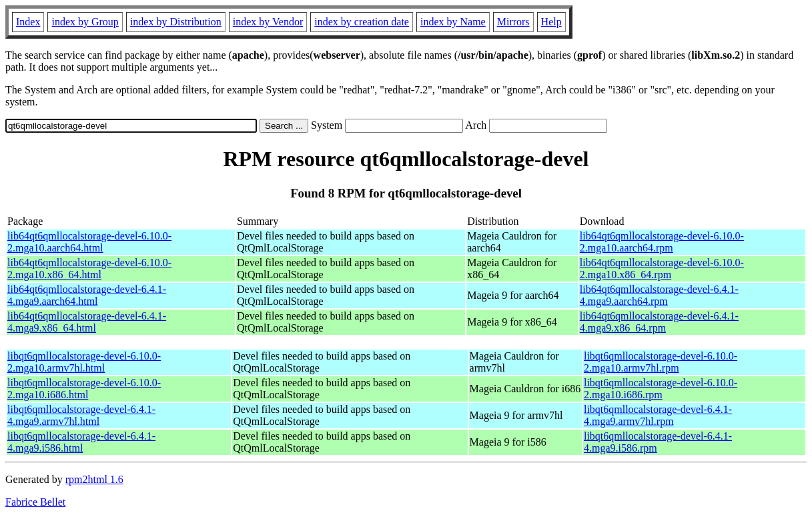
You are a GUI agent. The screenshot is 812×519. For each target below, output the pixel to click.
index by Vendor (268, 22)
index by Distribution (176, 22)
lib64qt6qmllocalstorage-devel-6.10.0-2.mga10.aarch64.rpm (662, 242)
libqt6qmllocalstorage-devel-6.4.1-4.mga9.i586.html (81, 442)
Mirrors (513, 22)
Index (28, 22)
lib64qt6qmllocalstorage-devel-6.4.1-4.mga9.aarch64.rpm (659, 295)
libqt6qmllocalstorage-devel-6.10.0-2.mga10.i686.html (84, 389)
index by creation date (362, 22)
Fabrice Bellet (35, 502)
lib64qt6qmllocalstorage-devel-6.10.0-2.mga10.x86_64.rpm (662, 269)
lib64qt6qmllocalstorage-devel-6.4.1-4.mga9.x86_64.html (87, 322)
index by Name (453, 22)
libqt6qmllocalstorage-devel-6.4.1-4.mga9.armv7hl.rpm (658, 415)
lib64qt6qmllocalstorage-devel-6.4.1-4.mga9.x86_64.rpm (659, 322)
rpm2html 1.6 (94, 479)
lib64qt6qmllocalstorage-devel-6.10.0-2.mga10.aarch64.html (89, 242)
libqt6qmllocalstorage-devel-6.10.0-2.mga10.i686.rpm (661, 389)
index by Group (85, 22)
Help (551, 22)
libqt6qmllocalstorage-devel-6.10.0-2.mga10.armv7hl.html (84, 362)
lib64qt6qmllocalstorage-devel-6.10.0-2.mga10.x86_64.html (89, 269)
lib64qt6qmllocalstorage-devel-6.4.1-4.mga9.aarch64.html (87, 295)
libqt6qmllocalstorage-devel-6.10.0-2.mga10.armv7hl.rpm (661, 362)
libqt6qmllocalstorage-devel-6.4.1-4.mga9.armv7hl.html (81, 415)
